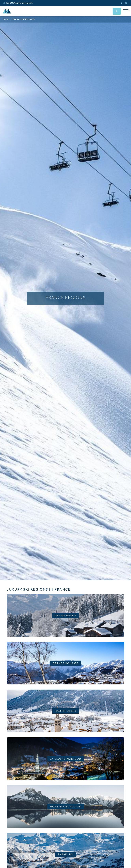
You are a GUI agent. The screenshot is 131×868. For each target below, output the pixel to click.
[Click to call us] (123, 3)
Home (6, 19)
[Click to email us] (127, 3)
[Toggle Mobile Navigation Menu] (126, 11)
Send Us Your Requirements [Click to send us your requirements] (18, 3)
